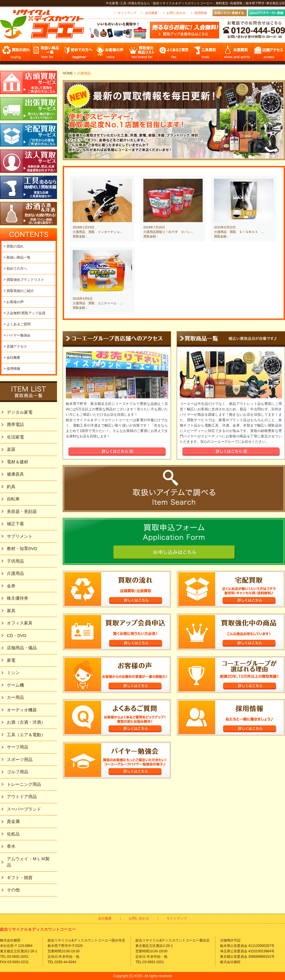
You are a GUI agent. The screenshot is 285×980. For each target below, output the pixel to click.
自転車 (13, 499)
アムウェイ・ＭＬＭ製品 (28, 862)
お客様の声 (111, 54)
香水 (11, 846)
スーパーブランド (24, 809)
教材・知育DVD (22, 548)
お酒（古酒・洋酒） (26, 722)
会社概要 (151, 13)
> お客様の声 (14, 302)
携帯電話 (15, 424)
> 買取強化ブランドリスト (24, 280)
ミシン (13, 672)
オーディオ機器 (22, 710)
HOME (68, 73)
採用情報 (201, 13)
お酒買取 (237, 54)
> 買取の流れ (14, 246)
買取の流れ (16, 54)
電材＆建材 (18, 462)
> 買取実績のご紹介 (19, 291)
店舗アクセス (269, 54)
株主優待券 (18, 598)
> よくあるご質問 (17, 324)
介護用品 (15, 573)
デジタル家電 (20, 412)
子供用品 (15, 561)
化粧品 (13, 834)
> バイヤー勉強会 (17, 335)
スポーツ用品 (20, 759)
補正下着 (15, 524)
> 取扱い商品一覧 (17, 257)
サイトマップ (127, 13)
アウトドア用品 (22, 797)
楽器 (11, 449)
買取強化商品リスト (142, 54)
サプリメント (20, 536)
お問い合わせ (176, 13)
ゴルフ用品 (18, 772)
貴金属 (13, 821)
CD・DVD (17, 635)
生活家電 (15, 437)
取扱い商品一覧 (47, 54)
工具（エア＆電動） (26, 735)
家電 (11, 660)
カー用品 (15, 697)
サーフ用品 (18, 747)
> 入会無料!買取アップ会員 (25, 313)
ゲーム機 (15, 685)
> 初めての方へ (15, 269)
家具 (11, 611)
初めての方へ (79, 54)
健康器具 (15, 474)
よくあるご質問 (174, 54)
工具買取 (206, 54)
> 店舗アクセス (15, 346)
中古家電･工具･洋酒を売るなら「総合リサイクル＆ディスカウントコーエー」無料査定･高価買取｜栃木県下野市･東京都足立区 (195, 3)
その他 (13, 890)
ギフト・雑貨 (20, 877)
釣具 (11, 487)
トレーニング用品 (24, 784)
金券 (11, 586)
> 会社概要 (12, 358)
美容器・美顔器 (22, 511)
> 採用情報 (12, 369)
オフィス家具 (20, 623)
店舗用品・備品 (22, 648)
